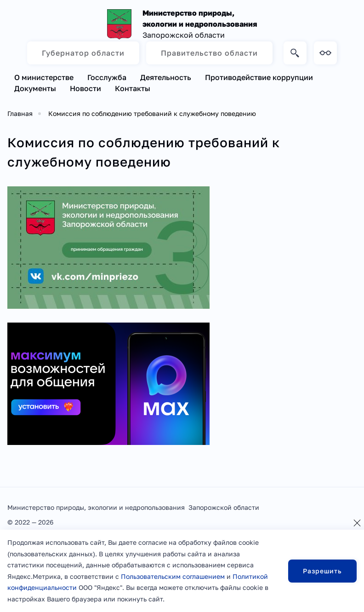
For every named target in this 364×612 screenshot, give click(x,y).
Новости (85, 88)
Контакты (133, 88)
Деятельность (166, 77)
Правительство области (209, 53)
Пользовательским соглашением (173, 576)
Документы (35, 88)
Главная (20, 113)
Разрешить (322, 571)
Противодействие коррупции (259, 77)
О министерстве (44, 77)
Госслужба (107, 77)
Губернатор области (83, 53)
